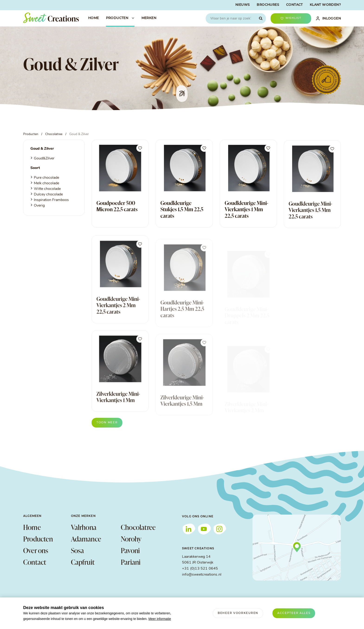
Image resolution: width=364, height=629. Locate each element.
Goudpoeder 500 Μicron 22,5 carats (117, 206)
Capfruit (83, 562)
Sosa (78, 550)
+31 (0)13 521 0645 (200, 569)
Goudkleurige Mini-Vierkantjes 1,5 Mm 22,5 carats (310, 220)
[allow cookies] (294, 613)
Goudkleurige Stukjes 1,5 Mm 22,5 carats (182, 210)
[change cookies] (238, 613)
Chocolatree (138, 527)
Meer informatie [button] (160, 619)
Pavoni (130, 550)
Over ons (36, 550)
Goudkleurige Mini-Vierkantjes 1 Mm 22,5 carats (246, 213)
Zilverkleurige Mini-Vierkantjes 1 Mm (118, 407)
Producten (38, 539)
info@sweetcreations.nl (202, 575)
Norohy (131, 539)
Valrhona (84, 527)
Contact (35, 562)
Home (32, 527)
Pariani (131, 562)
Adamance (86, 539)
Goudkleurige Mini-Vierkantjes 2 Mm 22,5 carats (118, 316)
